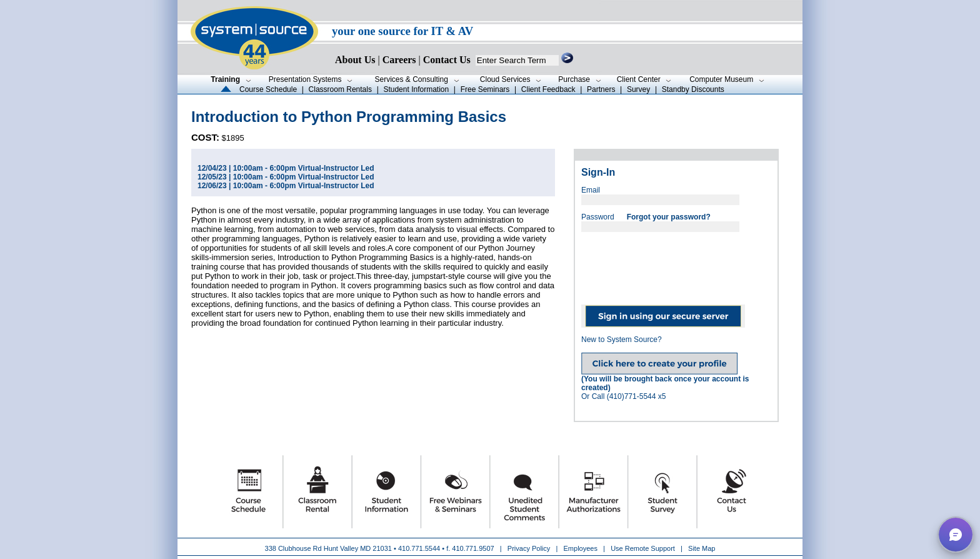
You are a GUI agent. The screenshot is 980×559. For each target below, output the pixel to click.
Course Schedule (268, 89)
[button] (956, 535)
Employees (581, 548)
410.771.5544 (419, 548)
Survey (638, 89)
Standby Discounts (693, 89)
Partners (601, 89)
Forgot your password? (669, 217)
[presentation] (676, 264)
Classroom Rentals (340, 89)
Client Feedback (548, 89)
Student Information (416, 89)
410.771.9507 (473, 548)
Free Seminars (485, 89)
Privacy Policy (530, 548)
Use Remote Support (643, 548)
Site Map (702, 548)
